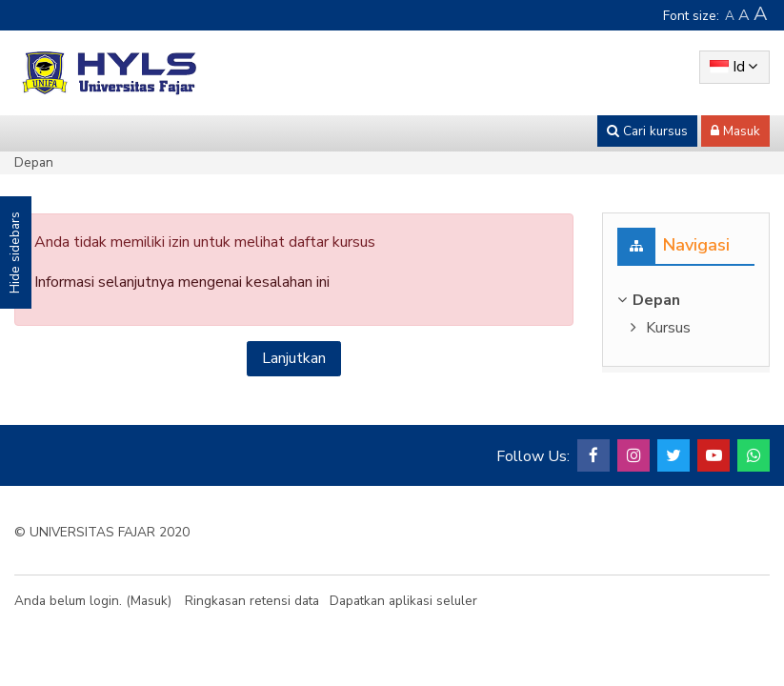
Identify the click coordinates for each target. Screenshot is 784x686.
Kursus (668, 328)
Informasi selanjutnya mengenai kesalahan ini (182, 282)
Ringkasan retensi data (252, 601)
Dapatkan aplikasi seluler (403, 601)
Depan (34, 162)
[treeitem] (686, 300)
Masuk (149, 601)
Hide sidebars (15, 252)
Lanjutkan (294, 358)
